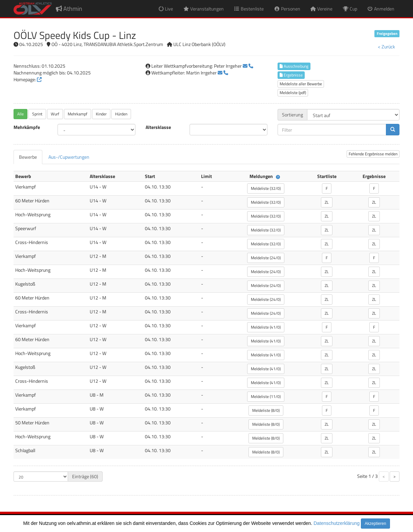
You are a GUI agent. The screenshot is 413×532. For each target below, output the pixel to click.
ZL (327, 202)
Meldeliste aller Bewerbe (301, 84)
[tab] (28, 157)
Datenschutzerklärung (336, 523)
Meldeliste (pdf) (293, 93)
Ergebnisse (291, 75)
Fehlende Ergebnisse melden (373, 154)
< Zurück (386, 47)
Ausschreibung (294, 66)
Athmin (69, 9)
